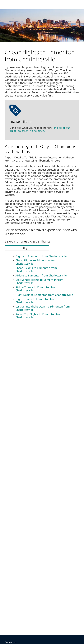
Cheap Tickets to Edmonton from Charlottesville (36, 269)
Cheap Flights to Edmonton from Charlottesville (36, 262)
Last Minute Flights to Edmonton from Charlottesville (39, 281)
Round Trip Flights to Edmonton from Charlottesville (39, 316)
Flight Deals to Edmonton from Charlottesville (44, 295)
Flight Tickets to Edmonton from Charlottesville (36, 301)
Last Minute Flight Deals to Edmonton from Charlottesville (43, 308)
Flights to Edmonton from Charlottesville (41, 256)
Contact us (11, 642)
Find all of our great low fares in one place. (40, 129)
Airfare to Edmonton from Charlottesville (41, 275)
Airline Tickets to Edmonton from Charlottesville (36, 289)
